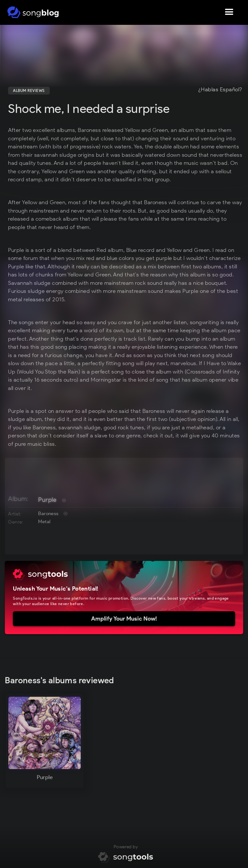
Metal (44, 522)
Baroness (48, 514)
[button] (229, 12)
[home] (33, 12)
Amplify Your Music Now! (124, 619)
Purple (47, 500)
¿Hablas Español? (220, 90)
